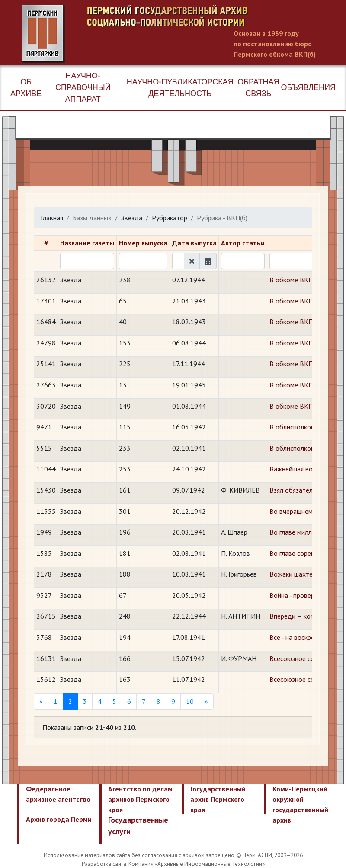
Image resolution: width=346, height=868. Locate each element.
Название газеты (87, 243)
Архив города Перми (59, 819)
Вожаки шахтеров (296, 574)
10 (190, 701)
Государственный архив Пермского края (218, 799)
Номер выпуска (143, 243)
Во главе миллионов (300, 532)
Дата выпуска (194, 243)
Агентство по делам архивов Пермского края (140, 799)
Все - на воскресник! (299, 637)
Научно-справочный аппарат (83, 87)
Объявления (308, 87)
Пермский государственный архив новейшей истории (184, 34)
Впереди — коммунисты (305, 616)
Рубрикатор (170, 218)
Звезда (132, 218)
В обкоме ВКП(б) (295, 280)
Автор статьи (243, 243)
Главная (52, 218)
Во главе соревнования (304, 553)
